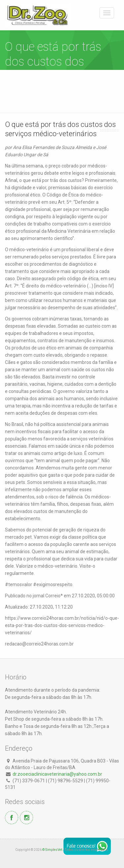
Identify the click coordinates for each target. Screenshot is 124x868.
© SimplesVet (52, 850)
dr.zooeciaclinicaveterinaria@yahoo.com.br (57, 774)
